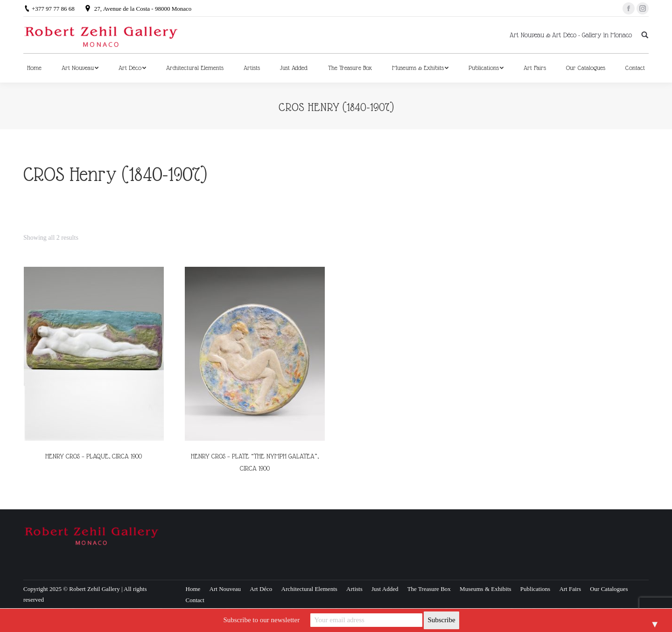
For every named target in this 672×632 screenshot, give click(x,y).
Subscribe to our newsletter (261, 620)
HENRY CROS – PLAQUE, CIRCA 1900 (94, 456)
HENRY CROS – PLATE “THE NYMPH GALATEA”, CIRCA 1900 (255, 462)
